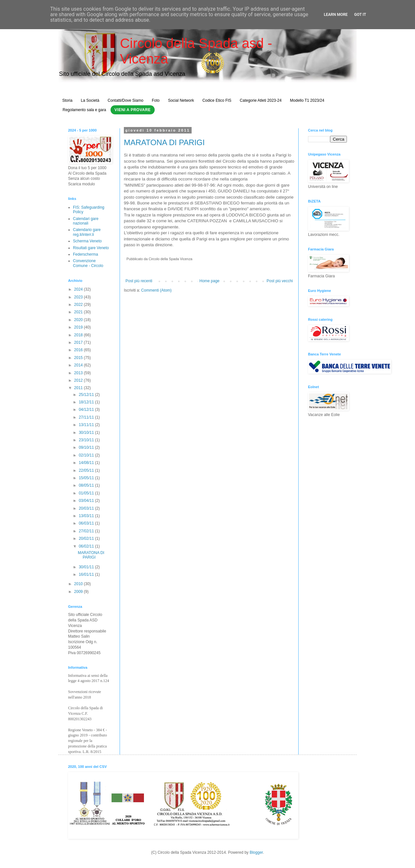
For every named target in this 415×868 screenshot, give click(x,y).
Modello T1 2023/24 (307, 100)
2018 (79, 335)
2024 (79, 289)
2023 (79, 297)
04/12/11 (87, 410)
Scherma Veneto (87, 241)
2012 (79, 380)
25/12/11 (87, 395)
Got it (360, 15)
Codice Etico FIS (217, 100)
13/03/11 (87, 516)
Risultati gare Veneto (91, 248)
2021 (79, 312)
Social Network (181, 100)
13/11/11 (87, 425)
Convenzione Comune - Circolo (88, 263)
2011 (79, 388)
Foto (156, 100)
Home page (209, 281)
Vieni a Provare (133, 110)
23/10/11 (87, 440)
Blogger (256, 852)
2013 (79, 373)
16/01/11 (87, 574)
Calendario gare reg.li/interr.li (87, 232)
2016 (79, 350)
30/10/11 (87, 433)
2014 (79, 365)
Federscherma (85, 254)
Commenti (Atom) (156, 290)
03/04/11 (87, 501)
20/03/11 (87, 508)
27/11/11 (87, 417)
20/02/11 (87, 538)
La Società (90, 100)
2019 (79, 327)
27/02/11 (87, 531)
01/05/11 (87, 493)
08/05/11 (87, 485)
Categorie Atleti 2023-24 (261, 100)
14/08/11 (87, 463)
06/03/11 (87, 523)
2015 (79, 358)
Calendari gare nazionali (86, 221)
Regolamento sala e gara (84, 110)
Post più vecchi (280, 281)
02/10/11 (87, 455)
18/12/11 (87, 402)
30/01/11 (87, 567)
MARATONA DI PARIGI (164, 142)
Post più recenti (139, 281)
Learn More (336, 15)
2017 (79, 342)
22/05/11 (87, 470)
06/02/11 (87, 546)
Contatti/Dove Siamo (125, 100)
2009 (79, 592)
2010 (79, 584)
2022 (79, 305)
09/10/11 (87, 447)
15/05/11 (87, 478)
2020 (79, 320)
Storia (67, 100)
